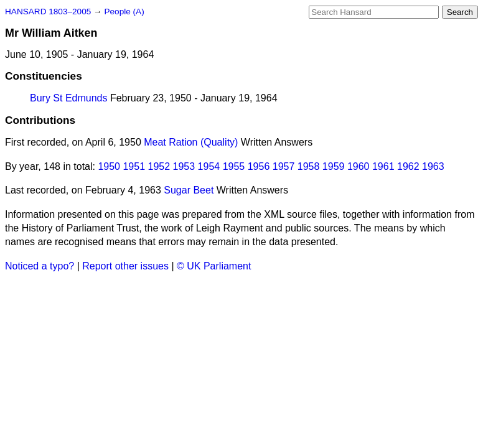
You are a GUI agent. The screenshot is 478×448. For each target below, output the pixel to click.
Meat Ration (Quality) (191, 142)
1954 (209, 166)
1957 (284, 166)
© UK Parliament (214, 266)
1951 (134, 166)
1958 (309, 166)
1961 (383, 166)
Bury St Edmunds (69, 98)
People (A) (124, 12)
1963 (433, 166)
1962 (408, 166)
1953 (184, 166)
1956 (259, 166)
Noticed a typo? (40, 266)
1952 (159, 166)
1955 (234, 166)
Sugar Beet (189, 190)
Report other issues (125, 266)
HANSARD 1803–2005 (48, 12)
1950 (109, 166)
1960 (358, 166)
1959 (334, 166)
